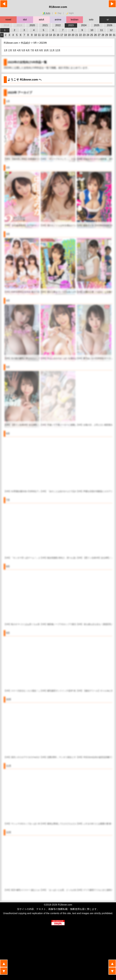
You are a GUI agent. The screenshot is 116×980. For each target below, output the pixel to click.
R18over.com (58, 7)
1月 (6, 50)
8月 (37, 50)
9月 (41, 50)
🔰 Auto (46, 13)
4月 (19, 50)
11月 (52, 50)
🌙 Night (70, 13)
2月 (10, 50)
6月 (28, 50)
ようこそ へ (25, 80)
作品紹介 (26, 43)
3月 (15, 50)
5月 (24, 50)
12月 (58, 50)
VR (35, 43)
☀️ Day (58, 13)
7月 (33, 50)
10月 (47, 50)
